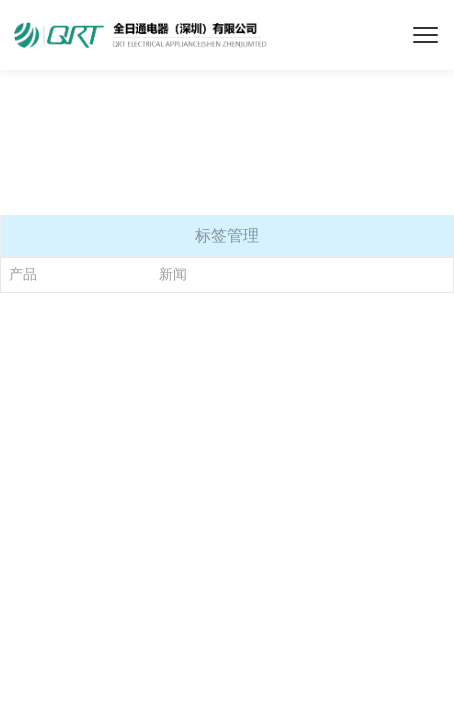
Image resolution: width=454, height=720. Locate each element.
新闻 (173, 274)
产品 (23, 274)
